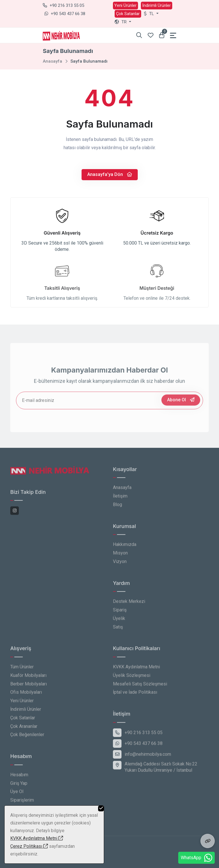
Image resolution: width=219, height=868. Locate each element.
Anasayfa (52, 61)
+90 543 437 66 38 (65, 14)
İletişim (120, 498)
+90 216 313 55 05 (63, 5)
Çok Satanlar (128, 14)
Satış (118, 628)
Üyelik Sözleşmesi (132, 677)
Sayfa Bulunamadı (89, 61)
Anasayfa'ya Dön (110, 174)
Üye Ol (17, 793)
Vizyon (120, 563)
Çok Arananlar (24, 728)
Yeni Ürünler (125, 5)
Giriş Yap (19, 785)
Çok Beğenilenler (27, 736)
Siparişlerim (22, 802)
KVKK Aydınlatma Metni (136, 668)
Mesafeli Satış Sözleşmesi (140, 685)
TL (150, 14)
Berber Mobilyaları (29, 685)
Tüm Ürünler (22, 668)
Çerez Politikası (29, 846)
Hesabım (19, 776)
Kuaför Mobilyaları (28, 677)
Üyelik (119, 620)
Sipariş (120, 611)
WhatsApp (196, 858)
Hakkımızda (125, 546)
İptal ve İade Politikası (135, 694)
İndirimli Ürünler (157, 5)
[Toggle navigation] (173, 35)
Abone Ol (181, 401)
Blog (117, 506)
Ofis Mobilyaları (26, 694)
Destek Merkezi (129, 603)
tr (121, 22)
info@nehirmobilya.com (142, 756)
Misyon (120, 555)
